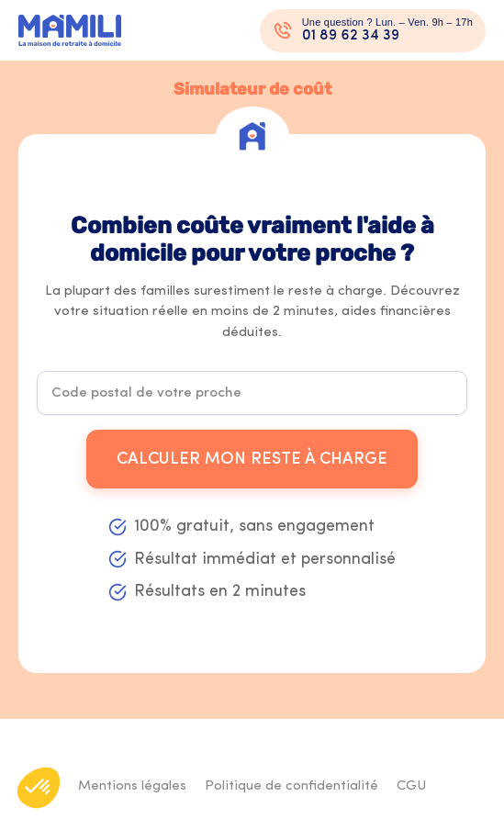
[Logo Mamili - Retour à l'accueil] (70, 31)
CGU (411, 786)
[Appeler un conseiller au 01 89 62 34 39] (373, 31)
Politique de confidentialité (291, 786)
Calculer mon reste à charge (252, 460)
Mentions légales (132, 786)
